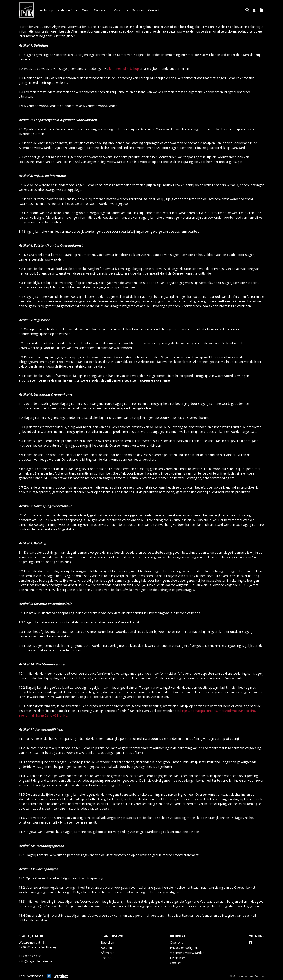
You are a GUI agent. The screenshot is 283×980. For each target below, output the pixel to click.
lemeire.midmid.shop (124, 69)
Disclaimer (178, 958)
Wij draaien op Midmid (247, 976)
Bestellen (107, 942)
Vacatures (121, 10)
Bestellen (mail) (68, 10)
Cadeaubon (102, 10)
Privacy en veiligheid (184, 948)
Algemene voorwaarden (187, 953)
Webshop (46, 10)
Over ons (138, 10)
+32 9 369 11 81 (30, 956)
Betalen (106, 948)
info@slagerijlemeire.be (35, 961)
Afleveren (108, 953)
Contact (154, 10)
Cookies (176, 963)
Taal (22, 976)
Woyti (86, 10)
